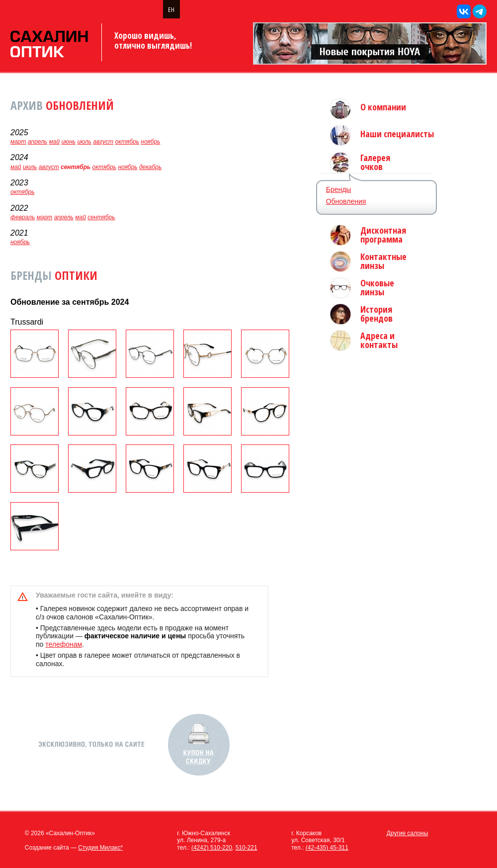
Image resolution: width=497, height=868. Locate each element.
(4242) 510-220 (212, 848)
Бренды (339, 189)
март (18, 142)
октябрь (127, 142)
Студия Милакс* (100, 848)
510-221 (247, 848)
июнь (68, 142)
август (103, 142)
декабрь (150, 167)
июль (84, 142)
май (55, 142)
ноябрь (150, 142)
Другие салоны (408, 833)
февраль (23, 217)
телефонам (64, 644)
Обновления (346, 201)
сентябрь (101, 217)
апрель (38, 142)
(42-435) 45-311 (327, 848)
